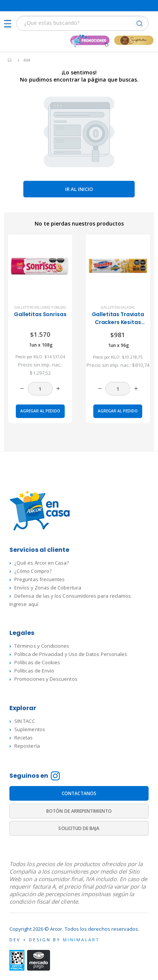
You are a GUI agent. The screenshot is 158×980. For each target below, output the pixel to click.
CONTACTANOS (79, 793)
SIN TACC (25, 721)
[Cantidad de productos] (40, 389)
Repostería (27, 746)
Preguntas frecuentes (39, 579)
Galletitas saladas (118, 307)
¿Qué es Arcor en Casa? (42, 563)
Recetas (24, 738)
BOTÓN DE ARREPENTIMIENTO (79, 811)
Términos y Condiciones (42, 646)
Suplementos (30, 729)
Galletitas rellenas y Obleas (40, 307)
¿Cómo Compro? (33, 571)
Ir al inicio (79, 189)
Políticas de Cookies (37, 662)
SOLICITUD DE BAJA (79, 828)
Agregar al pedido (40, 411)
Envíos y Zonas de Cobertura (48, 588)
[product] (40, 267)
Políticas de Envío (34, 671)
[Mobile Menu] (10, 24)
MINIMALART (81, 940)
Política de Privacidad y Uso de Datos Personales (71, 654)
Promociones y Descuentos (46, 679)
